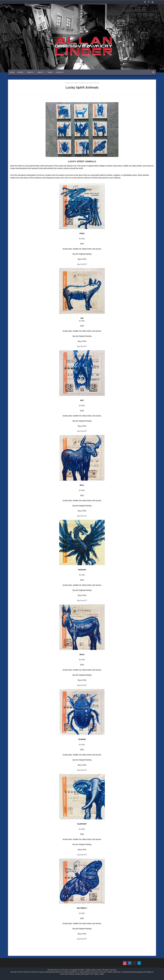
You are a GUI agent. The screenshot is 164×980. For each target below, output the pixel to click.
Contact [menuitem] (60, 72)
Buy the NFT (82, 264)
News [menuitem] (50, 72)
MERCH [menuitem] (30, 72)
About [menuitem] (40, 72)
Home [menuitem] (12, 72)
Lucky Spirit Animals (77, 83)
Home (67, 83)
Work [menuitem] (20, 72)
